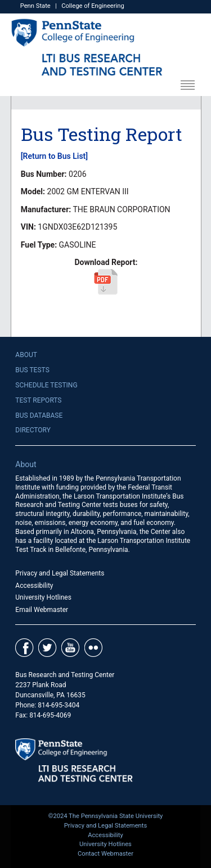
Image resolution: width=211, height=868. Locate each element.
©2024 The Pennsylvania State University (106, 816)
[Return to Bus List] (54, 156)
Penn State (35, 6)
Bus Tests (32, 370)
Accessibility (34, 586)
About (26, 355)
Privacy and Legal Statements (60, 573)
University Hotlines (43, 597)
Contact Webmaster (105, 854)
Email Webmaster (42, 610)
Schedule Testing (46, 385)
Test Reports (38, 400)
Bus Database (39, 415)
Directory (33, 430)
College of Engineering (93, 6)
